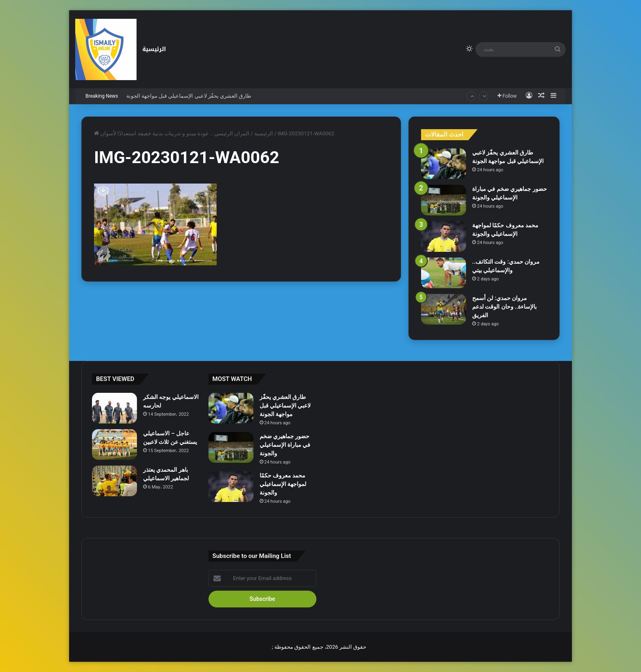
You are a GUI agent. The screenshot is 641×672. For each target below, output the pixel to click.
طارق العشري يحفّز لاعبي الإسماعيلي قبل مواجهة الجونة (189, 96)
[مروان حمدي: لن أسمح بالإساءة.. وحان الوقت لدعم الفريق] (444, 309)
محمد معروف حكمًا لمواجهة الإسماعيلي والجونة (283, 484)
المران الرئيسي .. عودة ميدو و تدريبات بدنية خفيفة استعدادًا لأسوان (175, 133)
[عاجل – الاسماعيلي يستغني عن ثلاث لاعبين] (114, 445)
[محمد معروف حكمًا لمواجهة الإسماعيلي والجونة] (444, 236)
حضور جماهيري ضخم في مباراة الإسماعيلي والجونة (285, 445)
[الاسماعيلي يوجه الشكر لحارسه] (114, 408)
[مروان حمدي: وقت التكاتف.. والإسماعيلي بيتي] (444, 273)
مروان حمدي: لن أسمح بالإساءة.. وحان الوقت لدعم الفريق (504, 307)
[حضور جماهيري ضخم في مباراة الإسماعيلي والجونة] (444, 200)
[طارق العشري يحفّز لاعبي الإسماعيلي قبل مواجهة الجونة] (444, 164)
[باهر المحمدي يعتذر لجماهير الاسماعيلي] (114, 481)
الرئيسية (154, 49)
